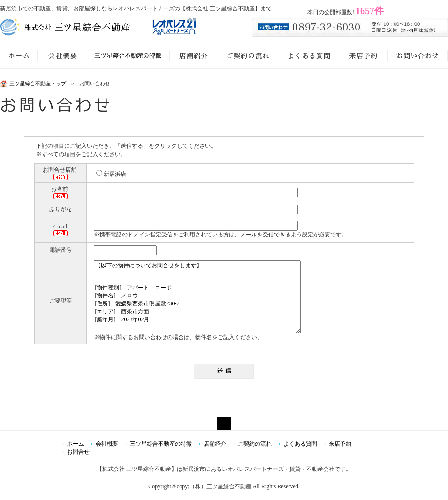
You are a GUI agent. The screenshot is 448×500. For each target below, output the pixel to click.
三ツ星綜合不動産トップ (38, 83)
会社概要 (107, 444)
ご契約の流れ (255, 444)
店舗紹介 (215, 444)
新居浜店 (111, 174)
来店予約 (340, 444)
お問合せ (78, 452)
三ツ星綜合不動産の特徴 (161, 444)
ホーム (76, 444)
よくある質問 (300, 444)
